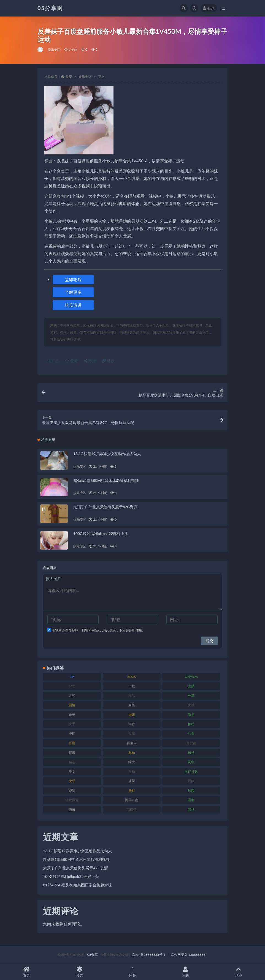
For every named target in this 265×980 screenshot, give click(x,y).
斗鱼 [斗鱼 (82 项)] (191, 734)
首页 (69, 77)
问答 (132, 972)
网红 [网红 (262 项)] (191, 762)
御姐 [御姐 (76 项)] (132, 715)
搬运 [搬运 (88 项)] (72, 734)
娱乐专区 (54, 49)
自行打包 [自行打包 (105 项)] (191, 772)
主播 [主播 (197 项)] (191, 686)
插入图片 (53, 579)
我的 (185, 972)
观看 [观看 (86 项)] (132, 781)
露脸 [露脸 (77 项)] (191, 800)
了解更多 (73, 292)
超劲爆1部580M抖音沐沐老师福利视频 (106, 480)
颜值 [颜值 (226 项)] (72, 810)
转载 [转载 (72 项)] (191, 791)
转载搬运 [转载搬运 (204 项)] (72, 800)
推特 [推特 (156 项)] (191, 724)
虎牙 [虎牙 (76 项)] (72, 781)
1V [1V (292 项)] (72, 677)
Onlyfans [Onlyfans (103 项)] (191, 677)
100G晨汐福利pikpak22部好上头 (101, 533)
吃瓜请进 (73, 305)
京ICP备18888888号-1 (149, 955)
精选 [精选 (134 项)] (72, 762)
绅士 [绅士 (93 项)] (132, 762)
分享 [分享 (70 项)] (191, 696)
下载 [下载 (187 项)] (132, 686)
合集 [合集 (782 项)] (132, 705)
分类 (79, 972)
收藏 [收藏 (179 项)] (132, 734)
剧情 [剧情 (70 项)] (72, 705)
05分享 (93, 955)
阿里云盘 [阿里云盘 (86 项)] (132, 800)
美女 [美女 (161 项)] (72, 772)
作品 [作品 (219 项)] (132, 696)
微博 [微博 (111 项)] (191, 715)
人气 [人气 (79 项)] (72, 696)
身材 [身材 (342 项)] (132, 791)
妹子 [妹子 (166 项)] (72, 715)
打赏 (53, 361)
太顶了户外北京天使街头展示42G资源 (105, 507)
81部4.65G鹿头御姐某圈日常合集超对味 (77, 885)
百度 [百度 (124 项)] (72, 743)
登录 (209, 8)
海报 (90, 361)
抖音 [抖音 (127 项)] (132, 724)
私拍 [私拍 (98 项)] (132, 753)
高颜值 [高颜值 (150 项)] (132, 810)
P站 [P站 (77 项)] (72, 686)
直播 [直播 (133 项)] (72, 753)
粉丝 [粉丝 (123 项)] (191, 753)
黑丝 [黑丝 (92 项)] (191, 810)
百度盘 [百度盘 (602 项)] (191, 743)
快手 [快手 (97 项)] (72, 724)
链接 (108, 361)
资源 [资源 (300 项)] (72, 791)
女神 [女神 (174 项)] (191, 705)
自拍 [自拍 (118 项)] (132, 772)
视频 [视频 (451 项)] (191, 781)
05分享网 (50, 8)
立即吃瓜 (73, 280)
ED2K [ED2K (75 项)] (132, 677)
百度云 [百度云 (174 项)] (132, 743)
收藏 (71, 361)
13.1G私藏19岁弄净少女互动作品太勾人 (107, 454)
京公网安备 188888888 (188, 955)
